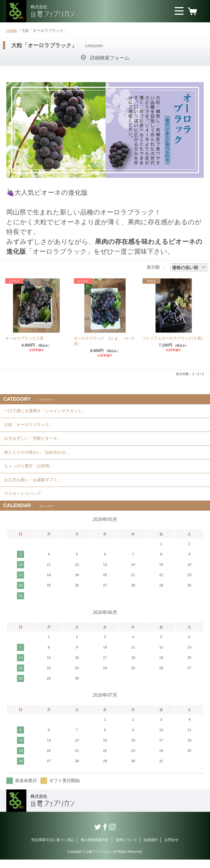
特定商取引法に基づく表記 (53, 848)
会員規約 (151, 848)
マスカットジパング (24, 502)
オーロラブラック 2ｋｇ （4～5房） (104, 341)
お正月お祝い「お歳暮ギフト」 (35, 487)
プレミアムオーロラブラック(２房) (172, 338)
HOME (12, 31)
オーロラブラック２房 (24, 338)
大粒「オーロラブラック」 (30, 426)
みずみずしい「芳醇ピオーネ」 (35, 442)
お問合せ (171, 848)
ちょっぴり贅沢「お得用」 (30, 472)
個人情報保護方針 (95, 848)
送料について (126, 848)
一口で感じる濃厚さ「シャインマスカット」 (48, 411)
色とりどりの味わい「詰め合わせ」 (39, 457)
